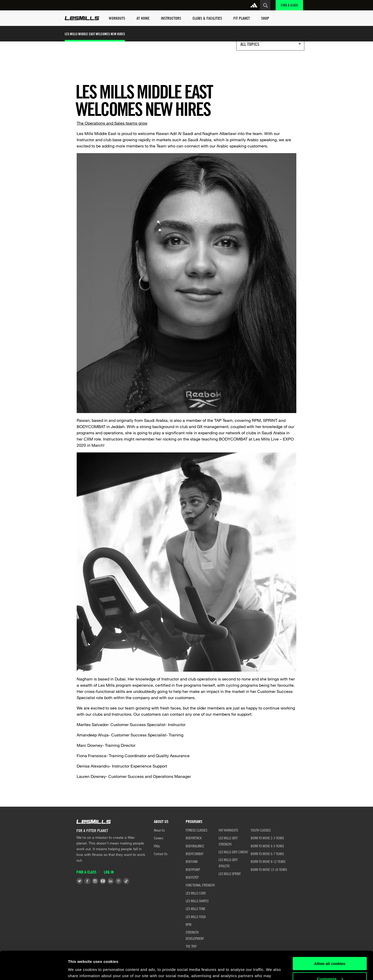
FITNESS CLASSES (196, 830)
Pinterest (118, 881)
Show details (80, 970)
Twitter (80, 881)
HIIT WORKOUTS (228, 830)
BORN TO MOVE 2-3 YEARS (267, 838)
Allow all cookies (330, 937)
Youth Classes (261, 830)
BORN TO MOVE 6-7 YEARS (267, 854)
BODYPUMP (193, 869)
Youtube (103, 881)
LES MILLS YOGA (196, 917)
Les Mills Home (82, 18)
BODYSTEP (192, 877)
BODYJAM (192, 861)
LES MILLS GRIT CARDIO (233, 852)
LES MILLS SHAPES (197, 901)
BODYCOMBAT (195, 854)
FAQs (157, 846)
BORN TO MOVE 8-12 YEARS (268, 861)
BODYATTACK (194, 838)
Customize (330, 952)
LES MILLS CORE (196, 893)
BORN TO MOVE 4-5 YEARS (267, 846)
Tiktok (126, 881)
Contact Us (161, 854)
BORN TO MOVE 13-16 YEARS (269, 869)
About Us (159, 830)
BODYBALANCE (195, 846)
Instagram (95, 881)
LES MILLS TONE (196, 908)
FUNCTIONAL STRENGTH (200, 885)
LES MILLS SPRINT (230, 874)
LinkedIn (111, 881)
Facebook (87, 881)
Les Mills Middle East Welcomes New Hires (95, 34)
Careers (159, 838)
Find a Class (289, 5)
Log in (109, 872)
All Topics (250, 44)
